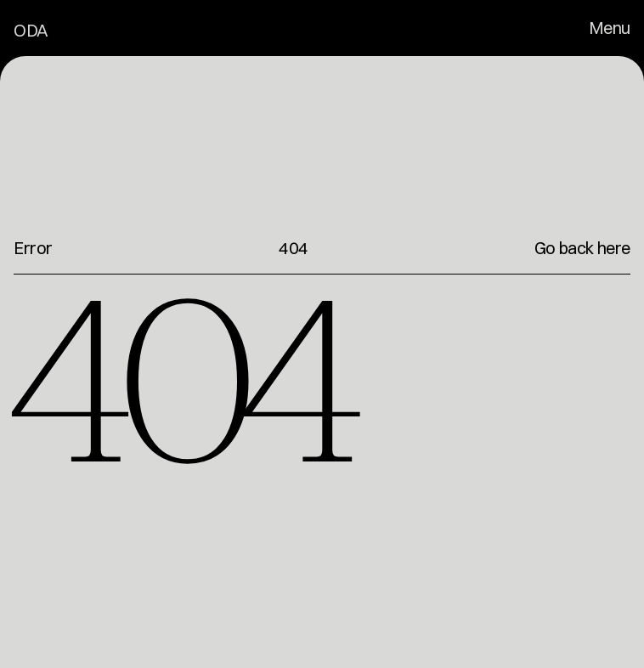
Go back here (582, 248)
